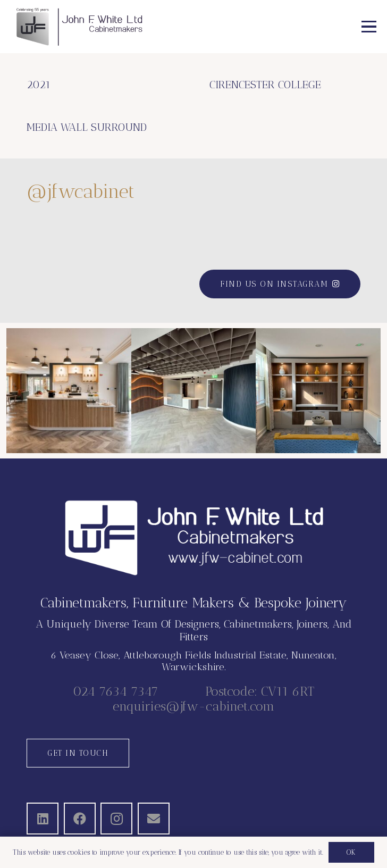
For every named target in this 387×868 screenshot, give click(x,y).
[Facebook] (80, 819)
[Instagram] (116, 819)
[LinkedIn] (43, 819)
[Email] (154, 819)
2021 (39, 85)
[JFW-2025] (79, 27)
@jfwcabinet (81, 191)
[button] (369, 27)
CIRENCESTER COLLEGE (265, 85)
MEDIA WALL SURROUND (87, 127)
